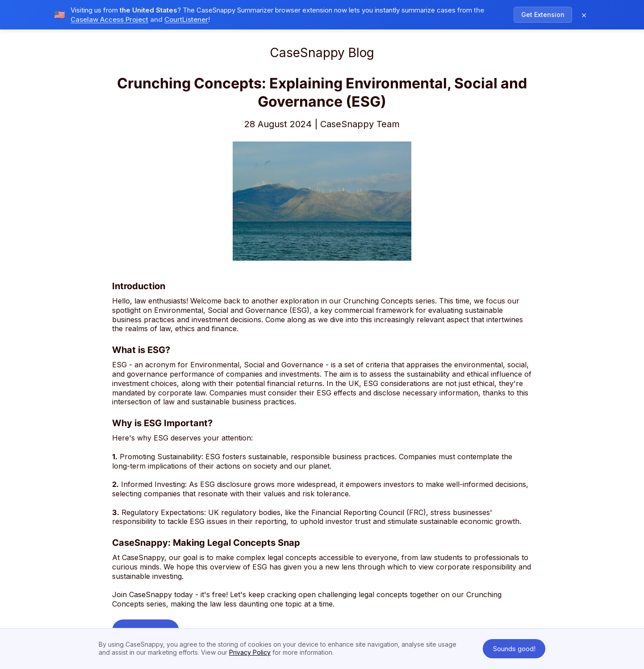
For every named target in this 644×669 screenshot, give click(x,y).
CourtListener (186, 19)
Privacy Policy (250, 652)
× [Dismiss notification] (584, 15)
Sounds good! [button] (514, 649)
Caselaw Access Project (109, 19)
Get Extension (543, 15)
